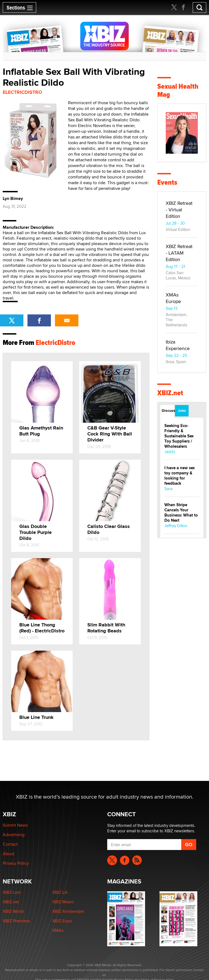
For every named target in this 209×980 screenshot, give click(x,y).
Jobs (182, 410)
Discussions (168, 410)
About (9, 854)
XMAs (58, 930)
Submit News (15, 825)
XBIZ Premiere (16, 921)
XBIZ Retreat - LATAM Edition (179, 253)
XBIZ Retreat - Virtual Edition (179, 210)
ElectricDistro (22, 92)
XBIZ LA (60, 892)
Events (167, 182)
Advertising (14, 835)
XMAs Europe (173, 298)
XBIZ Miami (63, 902)
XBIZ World (13, 911)
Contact (10, 844)
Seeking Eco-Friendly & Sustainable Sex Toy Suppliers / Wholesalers (179, 436)
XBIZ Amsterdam (68, 911)
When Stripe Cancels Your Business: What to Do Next (181, 513)
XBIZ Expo (62, 921)
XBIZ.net (170, 393)
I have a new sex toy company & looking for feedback (180, 476)
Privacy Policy (16, 863)
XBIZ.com (12, 892)
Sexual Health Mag (178, 90)
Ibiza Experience (178, 345)
